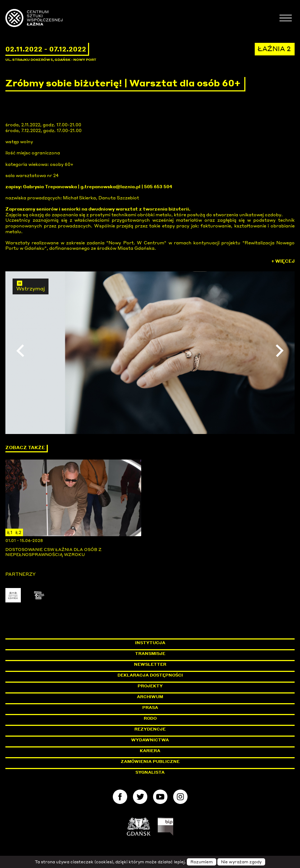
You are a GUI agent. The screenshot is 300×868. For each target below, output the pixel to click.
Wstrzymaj (31, 286)
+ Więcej (283, 261)
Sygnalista (150, 772)
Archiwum (150, 697)
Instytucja (150, 643)
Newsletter (150, 664)
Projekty (150, 686)
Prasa (150, 707)
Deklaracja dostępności (150, 675)
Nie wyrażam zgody (241, 862)
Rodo (150, 718)
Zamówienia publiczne (166, 761)
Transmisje (181, 654)
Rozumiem (202, 862)
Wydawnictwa (150, 740)
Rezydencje (150, 729)
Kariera (150, 751)
